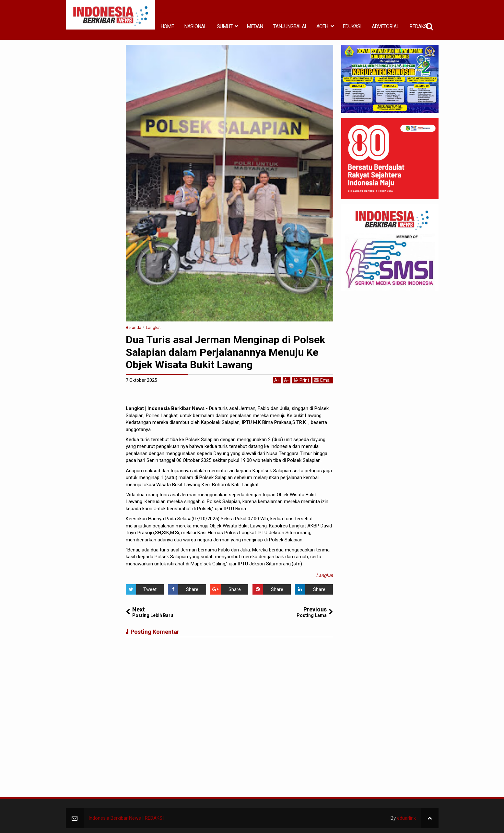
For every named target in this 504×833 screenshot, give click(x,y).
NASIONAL (195, 26)
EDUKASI (352, 26)
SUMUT (225, 26)
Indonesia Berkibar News (115, 818)
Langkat (325, 575)
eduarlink (406, 818)
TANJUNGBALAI (290, 26)
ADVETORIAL (385, 26)
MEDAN (255, 26)
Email (323, 380)
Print (301, 380)
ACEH (322, 26)
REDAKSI (419, 26)
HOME (167, 26)
